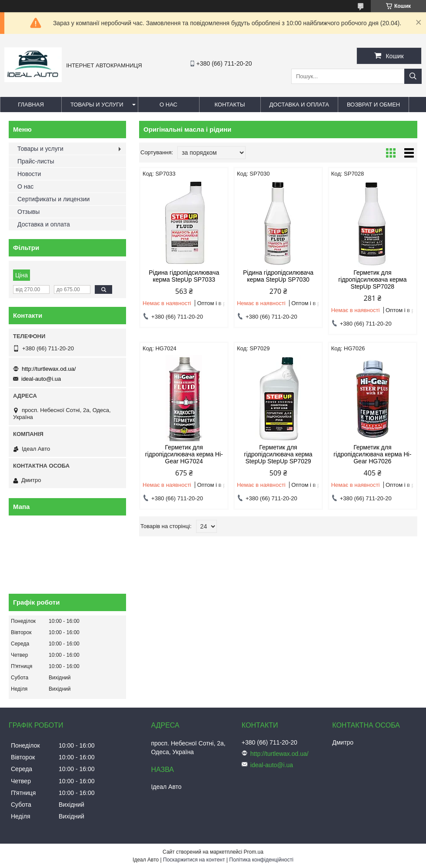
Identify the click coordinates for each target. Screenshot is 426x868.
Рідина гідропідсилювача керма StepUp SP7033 (184, 276)
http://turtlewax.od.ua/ (49, 369)
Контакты (230, 105)
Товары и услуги (97, 105)
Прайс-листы (36, 161)
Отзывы (28, 212)
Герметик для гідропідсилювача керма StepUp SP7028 (372, 279)
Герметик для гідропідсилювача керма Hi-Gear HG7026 (372, 454)
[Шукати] (413, 76)
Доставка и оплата (299, 105)
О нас (168, 105)
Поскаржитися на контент (194, 860)
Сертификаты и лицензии (53, 199)
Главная (31, 105)
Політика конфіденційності (261, 860)
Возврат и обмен (373, 105)
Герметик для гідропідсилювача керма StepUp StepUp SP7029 (278, 454)
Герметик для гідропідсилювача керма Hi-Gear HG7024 (184, 454)
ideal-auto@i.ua (41, 379)
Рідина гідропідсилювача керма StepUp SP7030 (278, 276)
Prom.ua (254, 852)
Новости (29, 174)
